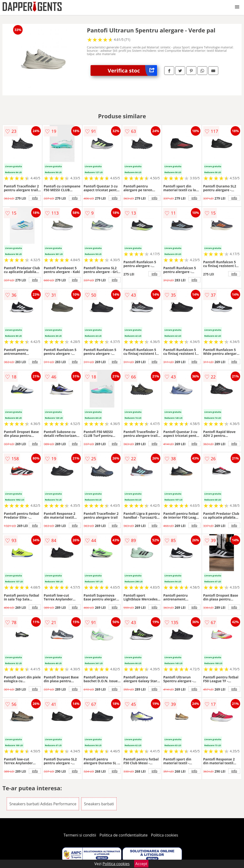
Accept (141, 864)
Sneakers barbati (99, 804)
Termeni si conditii (80, 835)
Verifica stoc (132, 70)
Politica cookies (165, 835)
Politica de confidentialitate (124, 835)
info (35, 198)
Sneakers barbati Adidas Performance (43, 804)
